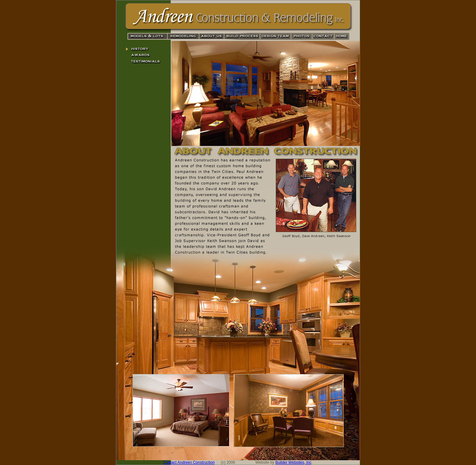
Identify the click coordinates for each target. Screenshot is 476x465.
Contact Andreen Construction (189, 462)
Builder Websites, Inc (294, 462)
